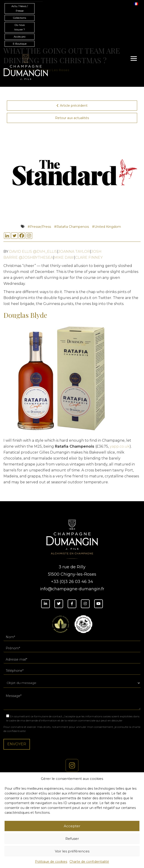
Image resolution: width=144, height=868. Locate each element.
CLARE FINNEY (89, 257)
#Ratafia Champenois (72, 227)
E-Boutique (20, 44)
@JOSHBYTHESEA (36, 257)
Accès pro (20, 37)
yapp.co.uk (120, 446)
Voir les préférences (72, 851)
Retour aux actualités (72, 118)
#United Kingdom (107, 227)
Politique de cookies (51, 862)
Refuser (72, 839)
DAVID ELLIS (21, 252)
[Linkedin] (7, 236)
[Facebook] (22, 236)
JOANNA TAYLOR (74, 252)
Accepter (72, 826)
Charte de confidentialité (89, 862)
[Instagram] (29, 236)
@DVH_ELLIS (45, 252)
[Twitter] (14, 236)
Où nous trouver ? (20, 27)
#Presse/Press (39, 227)
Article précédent (72, 106)
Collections (20, 18)
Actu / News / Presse (20, 8)
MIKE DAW (64, 257)
